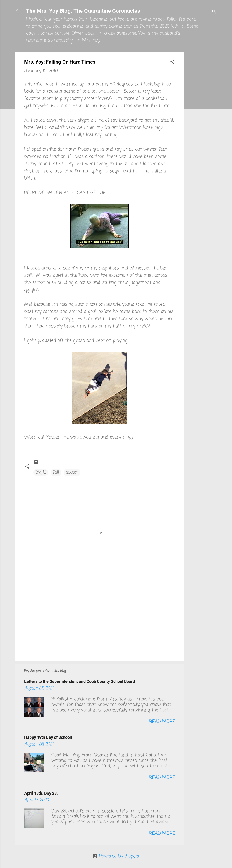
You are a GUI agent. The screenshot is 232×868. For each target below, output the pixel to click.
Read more (162, 722)
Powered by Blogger (116, 856)
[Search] (214, 12)
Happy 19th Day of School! (48, 737)
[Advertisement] (202, 120)
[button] (172, 63)
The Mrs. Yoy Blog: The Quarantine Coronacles (83, 11)
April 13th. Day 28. (41, 793)
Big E (41, 472)
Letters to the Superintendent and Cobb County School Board (80, 681)
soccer (72, 472)
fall (56, 472)
